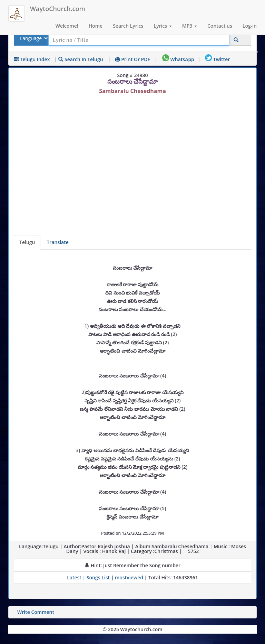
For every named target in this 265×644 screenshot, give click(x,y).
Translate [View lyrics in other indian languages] (57, 242)
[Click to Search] (236, 40)
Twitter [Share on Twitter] (217, 59)
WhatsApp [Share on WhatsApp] (178, 59)
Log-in (250, 26)
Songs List (98, 577)
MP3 (190, 26)
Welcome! (67, 26)
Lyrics (163, 26)
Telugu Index (32, 59)
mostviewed (129, 577)
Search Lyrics (128, 26)
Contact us (220, 26)
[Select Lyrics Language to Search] (33, 38)
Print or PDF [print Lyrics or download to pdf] (133, 59)
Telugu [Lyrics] (27, 242)
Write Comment (36, 612)
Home (96, 26)
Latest (75, 577)
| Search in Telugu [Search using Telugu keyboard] (79, 59)
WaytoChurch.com (58, 9)
